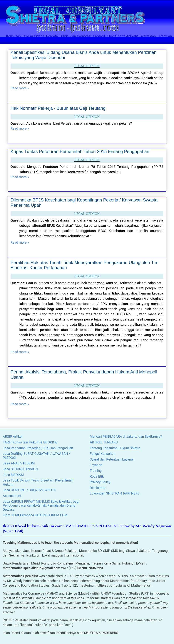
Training (96, 471)
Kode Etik (97, 476)
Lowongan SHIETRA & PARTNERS (115, 493)
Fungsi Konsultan (103, 454)
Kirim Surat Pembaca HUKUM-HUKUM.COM (35, 515)
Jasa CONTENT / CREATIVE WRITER (30, 490)
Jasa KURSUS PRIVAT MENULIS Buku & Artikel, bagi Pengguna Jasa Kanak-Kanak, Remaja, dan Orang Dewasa (41, 505)
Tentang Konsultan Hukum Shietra (115, 448)
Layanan (96, 465)
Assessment (12, 496)
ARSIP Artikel (13, 436)
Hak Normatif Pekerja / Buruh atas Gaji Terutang (58, 108)
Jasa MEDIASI (13, 475)
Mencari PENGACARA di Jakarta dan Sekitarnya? (126, 436)
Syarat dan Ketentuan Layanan (112, 459)
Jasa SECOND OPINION (20, 469)
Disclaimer (98, 488)
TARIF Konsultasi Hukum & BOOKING (30, 442)
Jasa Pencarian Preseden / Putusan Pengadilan (38, 448)
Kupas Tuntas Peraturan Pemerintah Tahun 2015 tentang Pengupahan (80, 151)
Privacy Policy (100, 482)
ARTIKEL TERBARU (104, 442)
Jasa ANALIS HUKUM (19, 463)
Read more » (20, 88)
